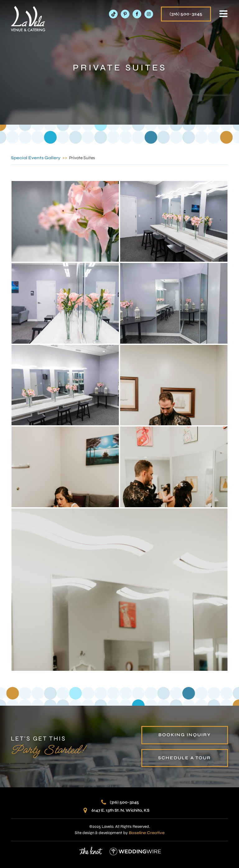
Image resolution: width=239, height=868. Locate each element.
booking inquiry (185, 735)
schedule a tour (185, 758)
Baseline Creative (147, 833)
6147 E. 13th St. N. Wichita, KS (120, 810)
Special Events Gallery (36, 158)
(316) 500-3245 (186, 14)
